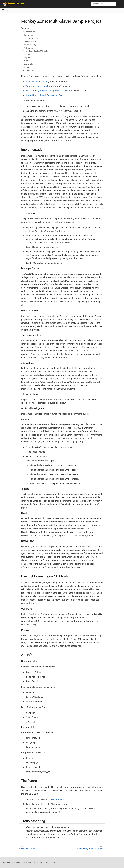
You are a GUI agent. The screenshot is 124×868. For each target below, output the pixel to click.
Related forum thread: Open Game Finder (45, 95)
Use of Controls (30, 41)
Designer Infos (30, 64)
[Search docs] (103, 4)
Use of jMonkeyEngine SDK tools (35, 51)
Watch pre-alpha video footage (40, 86)
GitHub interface (56, 800)
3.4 (7, 10)
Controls (25, 316)
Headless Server (29, 849)
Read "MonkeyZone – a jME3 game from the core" (49, 91)
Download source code (36, 82)
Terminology (29, 35)
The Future (27, 67)
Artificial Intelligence (32, 45)
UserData (28, 54)
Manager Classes (31, 38)
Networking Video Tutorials (90, 849)
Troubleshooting (29, 70)
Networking (29, 48)
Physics (27, 58)
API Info (26, 61)
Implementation (29, 32)
